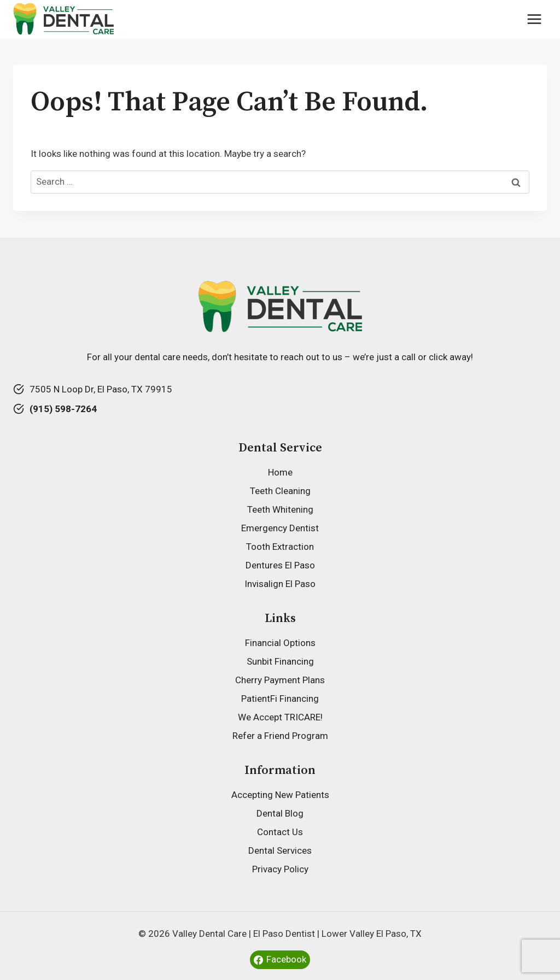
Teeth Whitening (280, 509)
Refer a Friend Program (280, 736)
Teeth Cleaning (280, 491)
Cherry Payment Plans (280, 680)
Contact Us (280, 832)
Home (280, 472)
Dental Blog (280, 813)
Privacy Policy (280, 869)
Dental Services (280, 850)
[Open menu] (534, 19)
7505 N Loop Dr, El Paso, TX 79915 (101, 389)
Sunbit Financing (280, 661)
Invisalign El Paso (280, 584)
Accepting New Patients (280, 795)
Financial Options (280, 643)
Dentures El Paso (280, 565)
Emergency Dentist (280, 528)
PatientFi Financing (280, 699)
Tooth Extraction (280, 547)
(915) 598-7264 (63, 409)
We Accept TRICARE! (280, 717)
